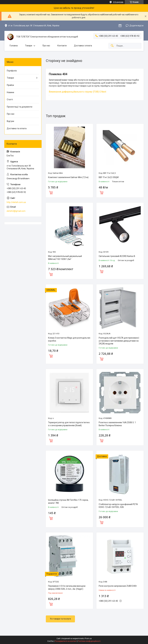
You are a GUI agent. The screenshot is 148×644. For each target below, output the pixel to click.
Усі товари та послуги (60, 619)
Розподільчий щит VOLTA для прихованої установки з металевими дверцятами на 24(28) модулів (119, 341)
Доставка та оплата (17, 128)
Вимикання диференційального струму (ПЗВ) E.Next (77, 92)
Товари (29, 46)
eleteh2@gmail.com (16, 211)
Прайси (10, 85)
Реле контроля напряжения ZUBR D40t (118, 586)
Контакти (62, 46)
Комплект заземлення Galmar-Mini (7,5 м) (68, 177)
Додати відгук (137, 26)
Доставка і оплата (83, 46)
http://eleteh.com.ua (16, 202)
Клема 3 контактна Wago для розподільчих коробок (69, 339)
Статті (10, 99)
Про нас (46, 46)
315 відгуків (118, 2)
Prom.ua (88, 639)
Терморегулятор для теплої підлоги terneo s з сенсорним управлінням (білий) (69, 424)
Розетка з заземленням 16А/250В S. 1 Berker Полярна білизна (117, 424)
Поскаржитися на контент (66, 641)
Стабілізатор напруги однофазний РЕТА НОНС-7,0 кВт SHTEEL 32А (118, 506)
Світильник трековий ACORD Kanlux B (117, 256)
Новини (10, 92)
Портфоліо (12, 71)
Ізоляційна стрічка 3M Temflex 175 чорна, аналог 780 (68, 501)
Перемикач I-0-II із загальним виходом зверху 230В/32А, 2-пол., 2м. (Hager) (67, 587)
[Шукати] (112, 46)
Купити (51, 192)
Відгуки (10, 121)
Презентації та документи (20, 107)
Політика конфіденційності (89, 641)
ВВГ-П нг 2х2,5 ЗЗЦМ (109, 177)
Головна (14, 46)
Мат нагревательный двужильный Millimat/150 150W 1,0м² (65, 258)
